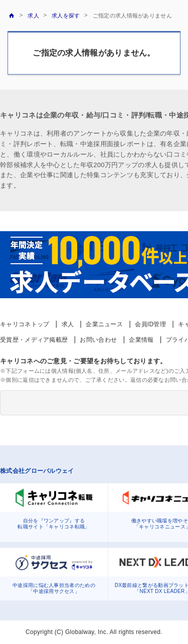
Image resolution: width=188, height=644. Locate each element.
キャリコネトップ (25, 324)
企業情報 (141, 340)
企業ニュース (104, 324)
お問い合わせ (98, 340)
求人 (68, 324)
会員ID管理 (150, 324)
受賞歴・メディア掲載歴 (34, 340)
